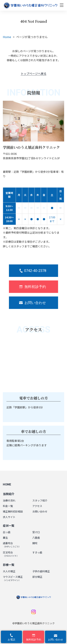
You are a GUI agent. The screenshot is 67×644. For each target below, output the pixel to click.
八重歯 (36, 538)
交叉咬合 (11, 554)
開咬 (35, 543)
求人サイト (9, 517)
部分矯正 (37, 577)
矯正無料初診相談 (13, 511)
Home (7, 37)
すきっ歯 (37, 552)
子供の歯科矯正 (41, 571)
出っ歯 (7, 532)
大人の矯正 (9, 571)
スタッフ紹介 (40, 500)
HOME (7, 484)
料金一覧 (8, 506)
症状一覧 (9, 525)
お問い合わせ (40, 511)
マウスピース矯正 (13, 578)
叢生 (5, 538)
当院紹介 (9, 494)
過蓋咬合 (12, 545)
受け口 (36, 532)
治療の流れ (9, 500)
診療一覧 (9, 565)
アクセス (37, 506)
